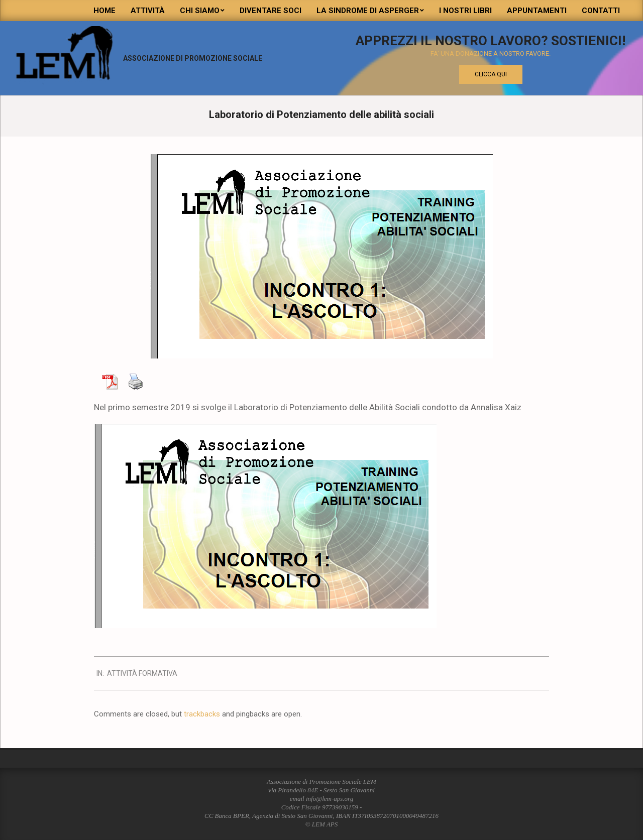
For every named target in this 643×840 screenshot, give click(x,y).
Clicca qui (491, 74)
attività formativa (142, 673)
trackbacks (202, 714)
